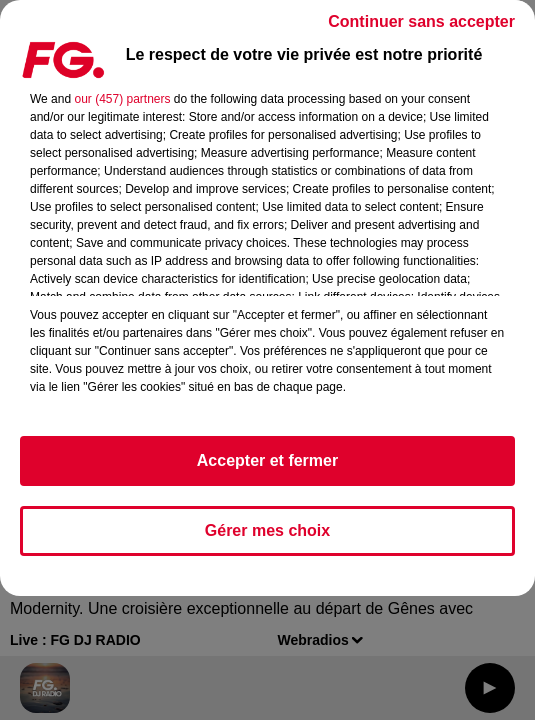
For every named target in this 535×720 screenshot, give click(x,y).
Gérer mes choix (267, 530)
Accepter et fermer (267, 460)
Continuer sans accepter (421, 21)
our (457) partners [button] (122, 99)
